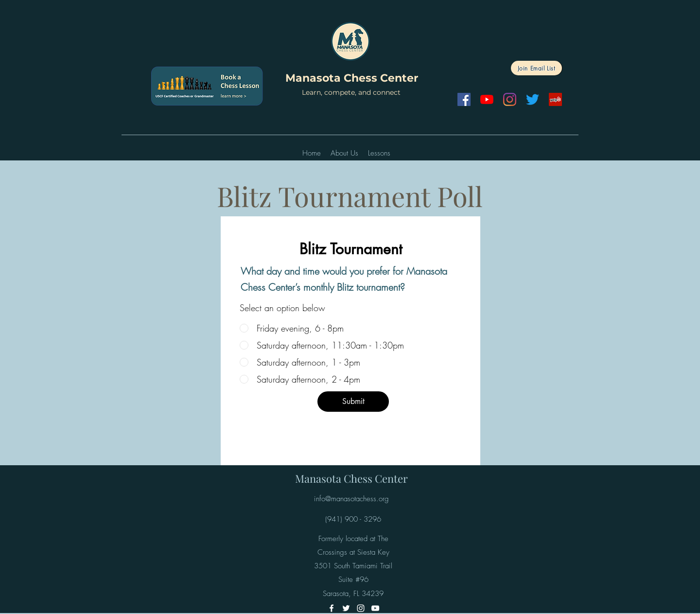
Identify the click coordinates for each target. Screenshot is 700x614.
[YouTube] (487, 99)
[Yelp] (555, 99)
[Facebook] (464, 99)
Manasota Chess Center (352, 78)
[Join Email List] (536, 68)
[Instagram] (510, 99)
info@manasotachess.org (351, 499)
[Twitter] (533, 99)
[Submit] (353, 402)
